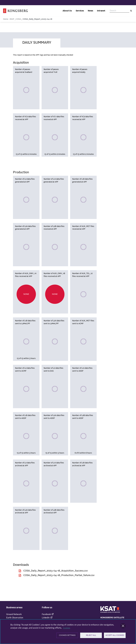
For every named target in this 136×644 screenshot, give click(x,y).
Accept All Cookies (115, 636)
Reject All (91, 636)
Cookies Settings (67, 636)
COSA (19, 19)
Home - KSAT (9, 19)
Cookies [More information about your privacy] (67, 628)
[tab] (37, 42)
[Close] (123, 626)
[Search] (131, 11)
